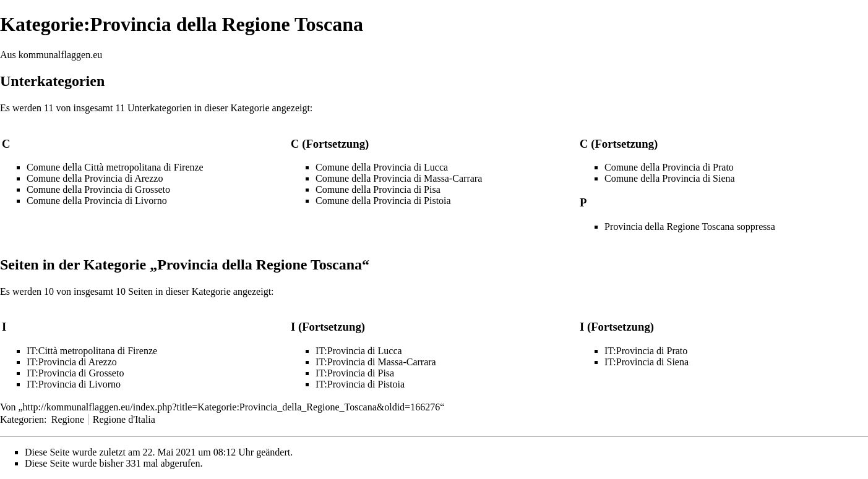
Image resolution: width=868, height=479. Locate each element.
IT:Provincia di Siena (647, 362)
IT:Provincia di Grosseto (75, 373)
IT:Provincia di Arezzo (72, 362)
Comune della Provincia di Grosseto (98, 189)
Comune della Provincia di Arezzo (95, 178)
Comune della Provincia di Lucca (382, 167)
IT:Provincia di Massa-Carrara (376, 362)
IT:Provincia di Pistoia (360, 384)
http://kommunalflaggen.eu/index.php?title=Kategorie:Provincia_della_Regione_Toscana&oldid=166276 (232, 407)
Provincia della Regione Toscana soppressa (690, 227)
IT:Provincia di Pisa (355, 373)
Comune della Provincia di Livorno (97, 201)
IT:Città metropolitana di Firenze (92, 351)
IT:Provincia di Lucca (359, 351)
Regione (68, 419)
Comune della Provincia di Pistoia (383, 201)
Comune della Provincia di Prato (669, 167)
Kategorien (22, 419)
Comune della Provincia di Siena (670, 178)
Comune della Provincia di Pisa (378, 189)
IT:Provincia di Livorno (74, 384)
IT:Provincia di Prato (646, 351)
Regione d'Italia (124, 419)
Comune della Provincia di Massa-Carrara (399, 178)
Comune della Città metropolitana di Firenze (115, 167)
